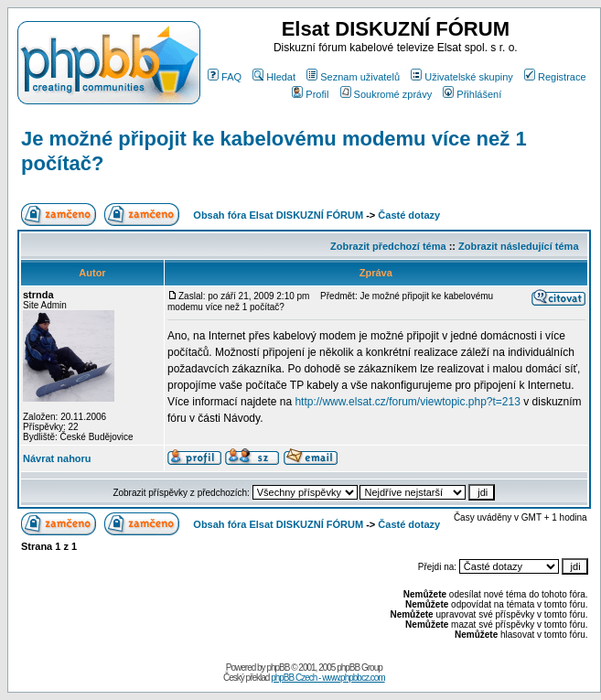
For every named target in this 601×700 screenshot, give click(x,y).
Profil (310, 94)
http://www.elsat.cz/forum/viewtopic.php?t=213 (407, 402)
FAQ (225, 77)
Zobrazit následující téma (518, 246)
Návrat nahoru (57, 458)
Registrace (555, 77)
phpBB (278, 668)
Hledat (274, 77)
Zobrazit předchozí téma (388, 246)
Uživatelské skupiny (462, 77)
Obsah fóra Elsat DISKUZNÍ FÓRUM (278, 215)
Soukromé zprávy (386, 94)
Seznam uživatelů (353, 77)
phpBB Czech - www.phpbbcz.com (327, 678)
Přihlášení (472, 94)
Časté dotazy (409, 215)
